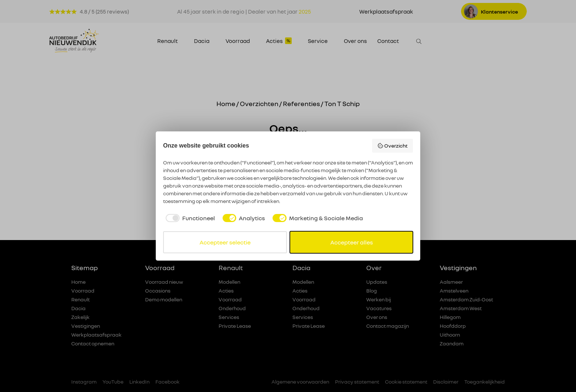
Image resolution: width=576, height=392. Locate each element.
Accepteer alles (352, 242)
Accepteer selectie (225, 242)
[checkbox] (189, 218)
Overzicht (393, 146)
